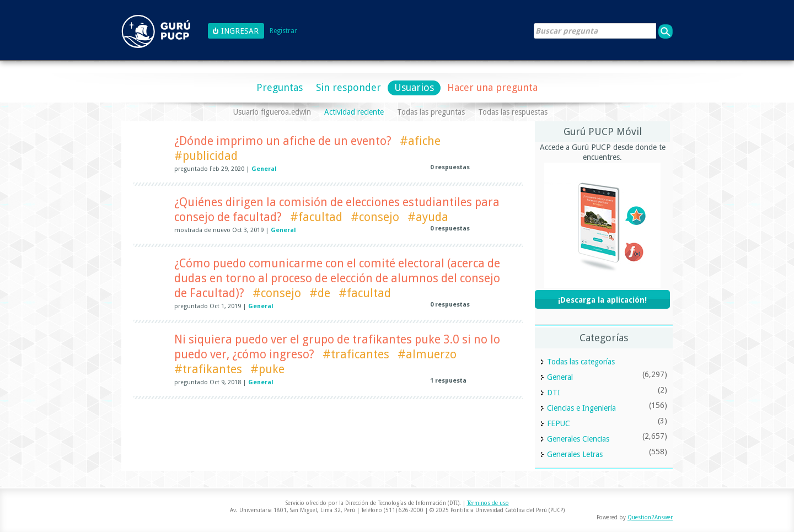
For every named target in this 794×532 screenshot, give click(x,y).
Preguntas (280, 87)
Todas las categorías (581, 362)
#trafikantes (208, 369)
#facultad (316, 217)
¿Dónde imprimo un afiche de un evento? (283, 141)
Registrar (283, 31)
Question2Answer (650, 517)
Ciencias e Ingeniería (581, 408)
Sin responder (348, 87)
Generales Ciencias (578, 439)
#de (320, 293)
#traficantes (356, 354)
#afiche (420, 141)
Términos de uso (488, 503)
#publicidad (206, 156)
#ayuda (428, 217)
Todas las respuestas (513, 112)
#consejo (375, 217)
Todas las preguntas (431, 112)
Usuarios (414, 87)
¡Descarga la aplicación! (602, 300)
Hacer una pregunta (492, 87)
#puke (267, 369)
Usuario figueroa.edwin (272, 112)
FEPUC (559, 423)
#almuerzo (427, 354)
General (264, 169)
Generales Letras (575, 454)
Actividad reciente (354, 112)
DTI (554, 393)
